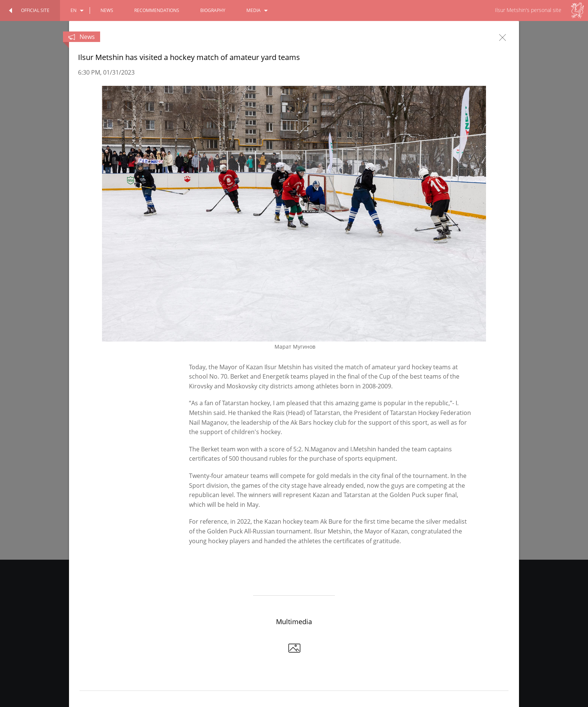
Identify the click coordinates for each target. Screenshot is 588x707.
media (253, 10)
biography (213, 10)
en (73, 10)
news (107, 10)
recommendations (157, 10)
